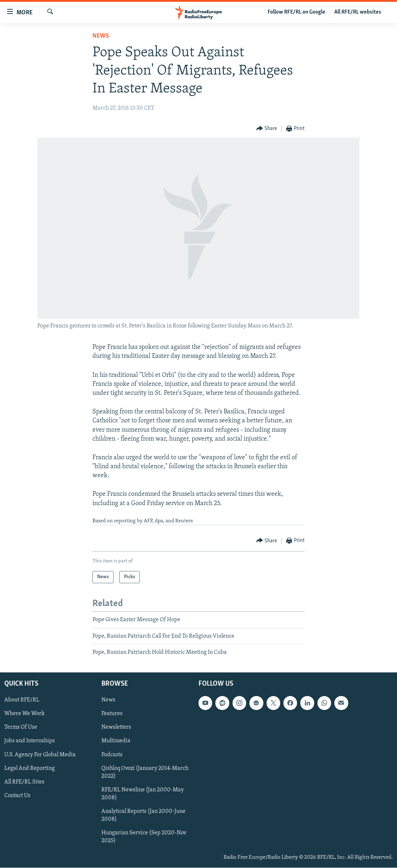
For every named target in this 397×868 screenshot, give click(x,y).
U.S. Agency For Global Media (40, 755)
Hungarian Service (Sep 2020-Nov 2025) (144, 837)
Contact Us (17, 796)
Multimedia (116, 741)
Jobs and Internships (30, 741)
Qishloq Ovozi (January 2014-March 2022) (145, 772)
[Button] (267, 129)
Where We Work (25, 714)
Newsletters (116, 728)
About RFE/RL (22, 700)
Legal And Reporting (30, 768)
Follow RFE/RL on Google (296, 12)
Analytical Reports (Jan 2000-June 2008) (144, 815)
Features (112, 714)
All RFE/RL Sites (24, 782)
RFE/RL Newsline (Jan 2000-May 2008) (143, 794)
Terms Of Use (21, 728)
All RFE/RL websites (358, 12)
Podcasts (112, 755)
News (101, 36)
